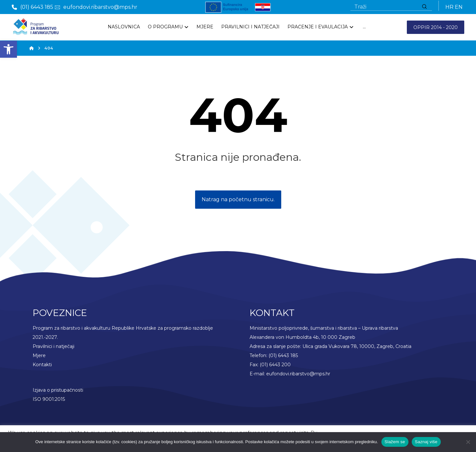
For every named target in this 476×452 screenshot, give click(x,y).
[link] (8, 49)
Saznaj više (426, 442)
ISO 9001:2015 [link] (49, 399)
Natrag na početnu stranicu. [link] (238, 200)
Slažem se (395, 442)
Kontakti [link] (42, 365)
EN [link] (459, 7)
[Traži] (424, 7)
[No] (468, 442)
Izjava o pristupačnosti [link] (58, 390)
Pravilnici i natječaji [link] (54, 347)
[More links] (364, 27)
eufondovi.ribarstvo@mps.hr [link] (298, 374)
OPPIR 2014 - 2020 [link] (436, 27)
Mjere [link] (39, 356)
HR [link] (449, 7)
